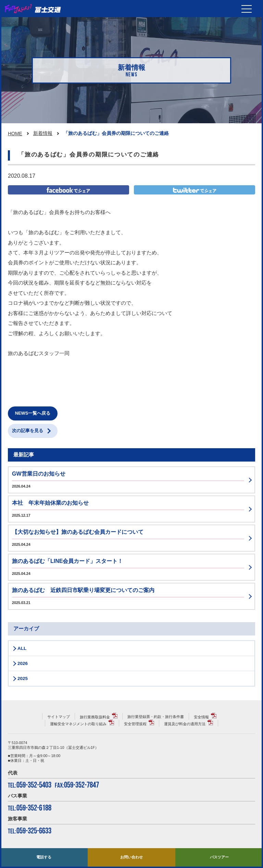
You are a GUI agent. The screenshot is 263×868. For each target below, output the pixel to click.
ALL (22, 648)
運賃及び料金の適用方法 (185, 724)
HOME (15, 134)
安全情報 (201, 717)
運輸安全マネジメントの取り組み (78, 724)
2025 (23, 678)
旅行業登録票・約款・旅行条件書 (156, 717)
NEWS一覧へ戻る (33, 413)
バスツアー (219, 857)
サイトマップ (59, 717)
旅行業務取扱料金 (95, 717)
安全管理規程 (135, 724)
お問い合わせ (131, 857)
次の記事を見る (28, 431)
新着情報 (43, 133)
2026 (23, 663)
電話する (44, 857)
